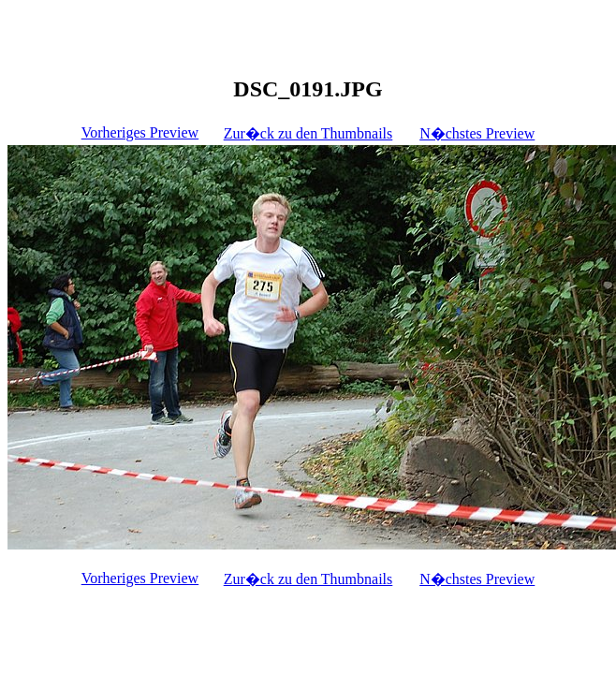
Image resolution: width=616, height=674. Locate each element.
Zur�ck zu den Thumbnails (308, 133)
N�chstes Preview (477, 133)
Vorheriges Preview (140, 132)
